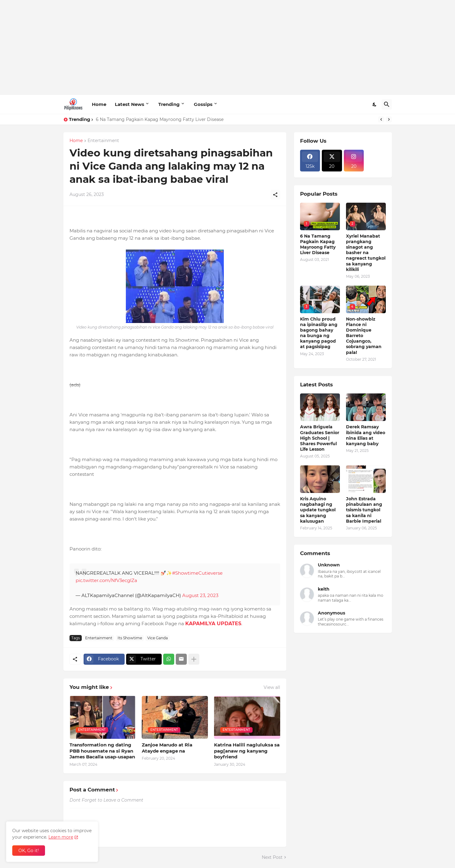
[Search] (387, 104)
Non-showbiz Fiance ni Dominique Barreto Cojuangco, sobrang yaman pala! (364, 336)
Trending (169, 104)
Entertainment (103, 141)
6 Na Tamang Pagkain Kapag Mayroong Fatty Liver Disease (160, 119)
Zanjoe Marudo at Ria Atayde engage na (167, 748)
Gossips (203, 104)
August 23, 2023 (200, 595)
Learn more (61, 837)
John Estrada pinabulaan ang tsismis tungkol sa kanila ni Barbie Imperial (364, 510)
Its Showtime (130, 638)
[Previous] (381, 119)
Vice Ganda (158, 638)
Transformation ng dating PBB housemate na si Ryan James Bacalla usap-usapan (102, 751)
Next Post (272, 857)
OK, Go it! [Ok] (29, 851)
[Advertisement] (228, 47)
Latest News (130, 104)
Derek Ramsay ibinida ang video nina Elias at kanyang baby (366, 435)
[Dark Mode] (375, 104)
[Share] (275, 195)
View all (272, 687)
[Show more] (194, 659)
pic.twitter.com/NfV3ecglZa (106, 580)
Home (99, 104)
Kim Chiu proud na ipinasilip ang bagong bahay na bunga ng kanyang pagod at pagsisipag (319, 333)
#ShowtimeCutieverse (197, 573)
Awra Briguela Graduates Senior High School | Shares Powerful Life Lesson (320, 438)
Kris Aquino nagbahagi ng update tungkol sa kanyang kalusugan (318, 510)
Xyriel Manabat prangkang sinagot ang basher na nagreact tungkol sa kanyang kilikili (366, 253)
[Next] (389, 119)
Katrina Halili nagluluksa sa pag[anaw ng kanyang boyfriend (247, 751)
